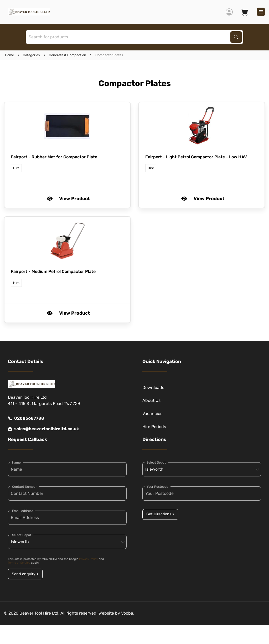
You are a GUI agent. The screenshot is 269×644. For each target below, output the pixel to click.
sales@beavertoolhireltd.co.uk (43, 429)
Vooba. (128, 613)
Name (16, 463)
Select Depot (22, 535)
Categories (31, 55)
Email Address (23, 511)
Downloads (153, 388)
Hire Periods (154, 427)
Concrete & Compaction (68, 55)
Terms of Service (19, 563)
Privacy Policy (89, 559)
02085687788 (26, 418)
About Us (151, 400)
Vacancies (152, 414)
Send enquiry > (25, 574)
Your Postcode (157, 487)
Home (9, 55)
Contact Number (24, 487)
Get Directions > (160, 514)
